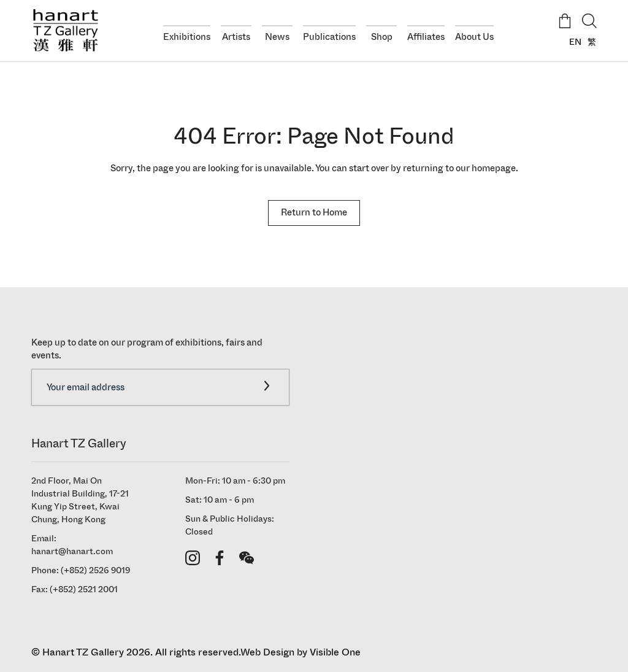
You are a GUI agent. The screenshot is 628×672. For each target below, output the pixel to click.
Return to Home (314, 212)
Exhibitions (187, 37)
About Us (474, 37)
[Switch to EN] (572, 42)
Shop (382, 37)
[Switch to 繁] (589, 42)
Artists (236, 37)
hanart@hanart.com (72, 551)
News (277, 37)
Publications (329, 37)
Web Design (267, 652)
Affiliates (426, 37)
